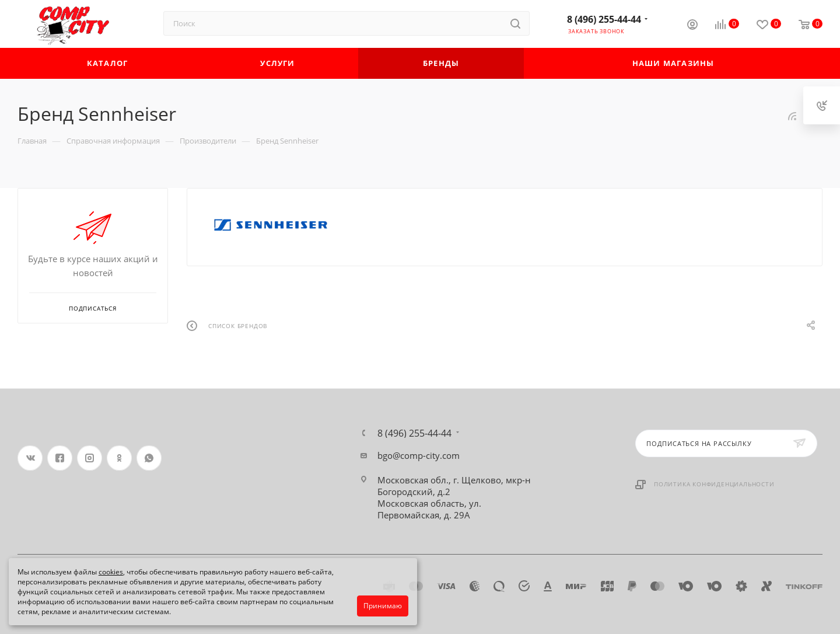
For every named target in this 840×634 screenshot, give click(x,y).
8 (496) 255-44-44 (604, 19)
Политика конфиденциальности (714, 484)
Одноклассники (119, 458)
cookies (111, 572)
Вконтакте (30, 458)
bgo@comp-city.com (419, 455)
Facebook (60, 458)
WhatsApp (149, 458)
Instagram (90, 458)
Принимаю (383, 606)
